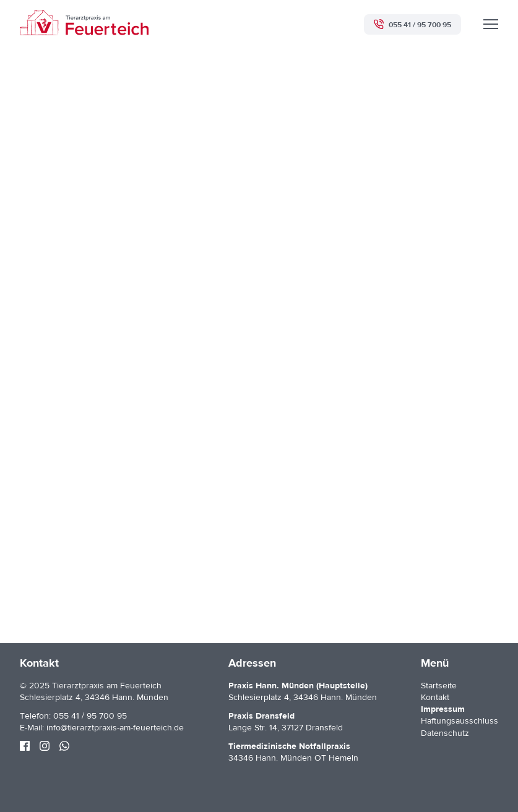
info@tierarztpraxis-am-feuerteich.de (115, 728)
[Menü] (491, 24)
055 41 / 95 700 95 (90, 716)
